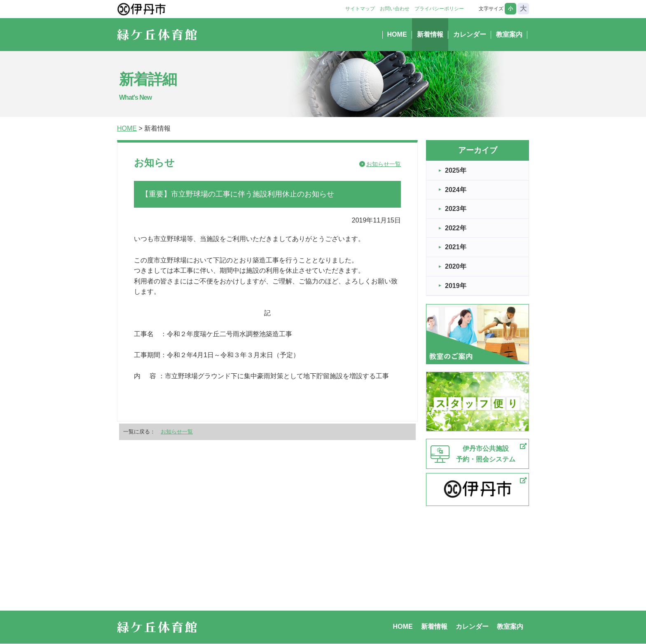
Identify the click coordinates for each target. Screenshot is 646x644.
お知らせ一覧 (384, 164)
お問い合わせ (395, 9)
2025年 (456, 170)
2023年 (456, 209)
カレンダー (470, 34)
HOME (397, 34)
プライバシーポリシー (439, 9)
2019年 (456, 286)
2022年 (456, 228)
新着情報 (430, 34)
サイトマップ (360, 9)
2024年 (456, 190)
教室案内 (509, 34)
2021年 (456, 247)
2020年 (456, 266)
